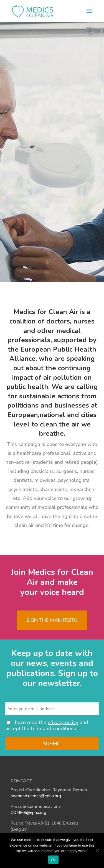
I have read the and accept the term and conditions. (47, 725)
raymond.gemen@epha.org (36, 796)
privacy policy (63, 722)
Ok (53, 860)
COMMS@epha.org (28, 813)
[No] (97, 850)
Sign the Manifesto (52, 620)
